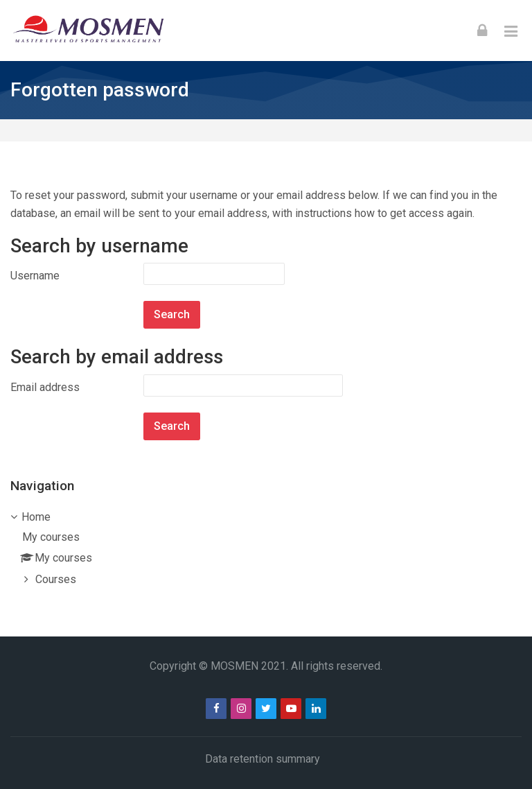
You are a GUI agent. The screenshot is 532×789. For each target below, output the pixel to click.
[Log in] (482, 31)
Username (35, 276)
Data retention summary (263, 759)
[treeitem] (266, 549)
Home (36, 517)
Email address (45, 387)
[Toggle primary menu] (511, 31)
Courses (56, 579)
